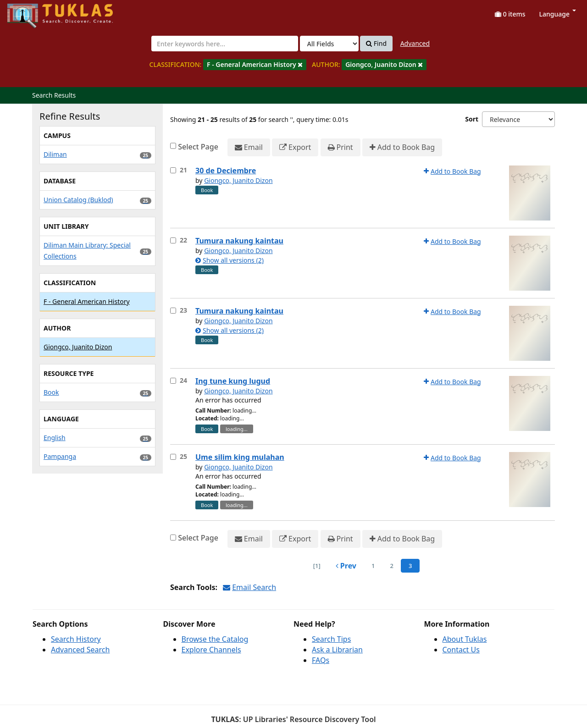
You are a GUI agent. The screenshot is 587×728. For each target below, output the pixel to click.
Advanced (415, 43)
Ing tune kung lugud (233, 381)
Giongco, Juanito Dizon (238, 180)
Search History (76, 639)
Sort (472, 119)
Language (558, 14)
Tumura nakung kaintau (239, 241)
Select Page (198, 147)
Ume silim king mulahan (240, 457)
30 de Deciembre (226, 171)
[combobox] (225, 44)
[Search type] (329, 44)
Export (295, 147)
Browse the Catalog (215, 639)
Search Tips (331, 639)
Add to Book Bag (402, 147)
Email (249, 147)
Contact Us (461, 650)
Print (341, 147)
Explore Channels (211, 650)
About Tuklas (465, 639)
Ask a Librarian (337, 650)
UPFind (30, 12)
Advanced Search (80, 650)
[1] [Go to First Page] (317, 566)
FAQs (321, 660)
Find (376, 44)
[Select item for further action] (173, 170)
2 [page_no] (391, 566)
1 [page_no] (373, 566)
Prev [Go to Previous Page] (346, 566)
